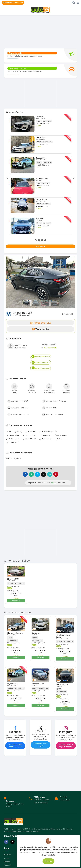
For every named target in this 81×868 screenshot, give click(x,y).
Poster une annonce (13, 3)
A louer (7, 858)
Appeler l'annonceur (41, 357)
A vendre (7, 855)
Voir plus (41, 246)
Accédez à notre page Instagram (66, 746)
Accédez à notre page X (41, 745)
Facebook (8, 865)
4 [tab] (45, 240)
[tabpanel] (41, 175)
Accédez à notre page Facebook (15, 746)
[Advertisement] (40, 32)
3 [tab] (42, 240)
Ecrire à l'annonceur (41, 362)
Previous (8, 177)
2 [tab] (39, 240)
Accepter (51, 861)
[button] (11, 282)
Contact (7, 862)
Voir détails (16, 601)
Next (73, 177)
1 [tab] (36, 240)
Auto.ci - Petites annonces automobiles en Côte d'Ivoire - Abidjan (40, 10)
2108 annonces (50, 348)
